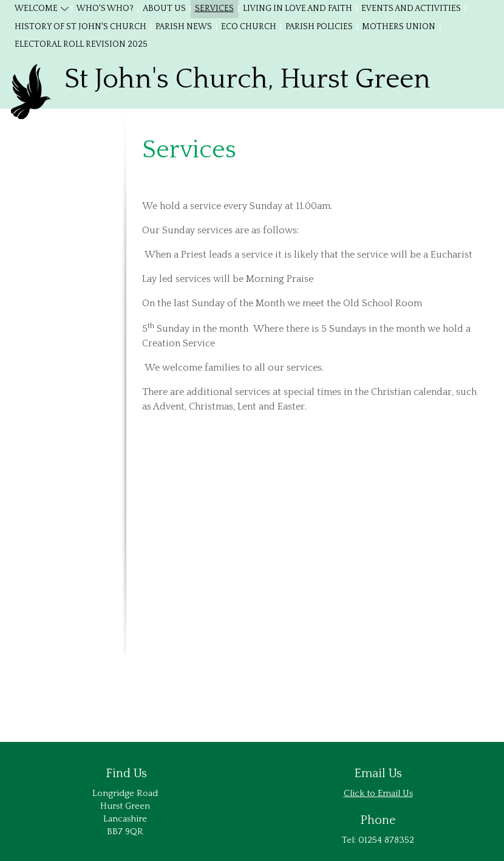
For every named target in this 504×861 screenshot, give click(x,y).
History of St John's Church (80, 27)
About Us (164, 9)
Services (214, 9)
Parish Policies (319, 27)
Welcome (36, 9)
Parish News (184, 27)
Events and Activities (411, 9)
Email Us (395, 793)
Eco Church (249, 27)
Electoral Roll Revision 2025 (81, 44)
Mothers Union (399, 27)
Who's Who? (105, 9)
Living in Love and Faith (298, 9)
